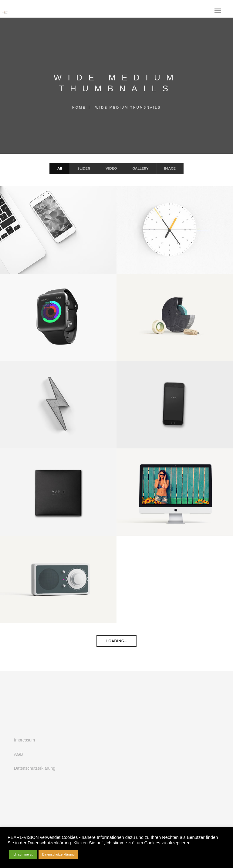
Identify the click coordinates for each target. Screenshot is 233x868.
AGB (19, 754)
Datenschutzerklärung (35, 768)
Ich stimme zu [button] (23, 854)
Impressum (24, 740)
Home (79, 107)
